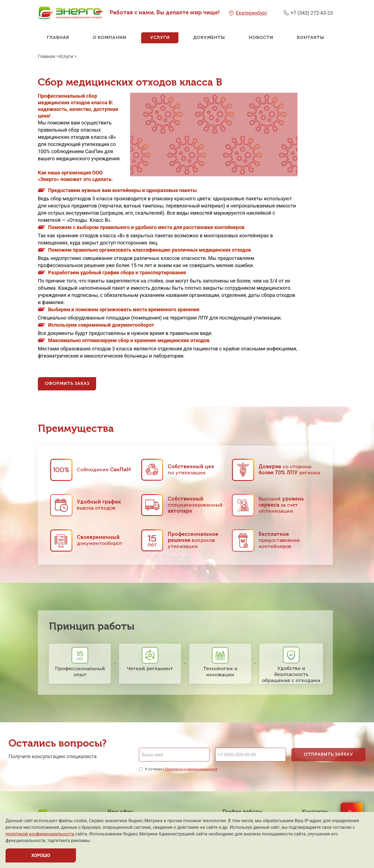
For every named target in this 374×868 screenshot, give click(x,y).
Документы (209, 38)
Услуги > (68, 56)
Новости (261, 38)
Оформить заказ (67, 384)
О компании (109, 38)
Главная (58, 38)
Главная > (48, 56)
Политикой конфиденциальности (191, 769)
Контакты (310, 38)
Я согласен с (181, 769)
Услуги (160, 38)
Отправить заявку (328, 755)
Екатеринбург (252, 13)
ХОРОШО (41, 855)
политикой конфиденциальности (40, 834)
